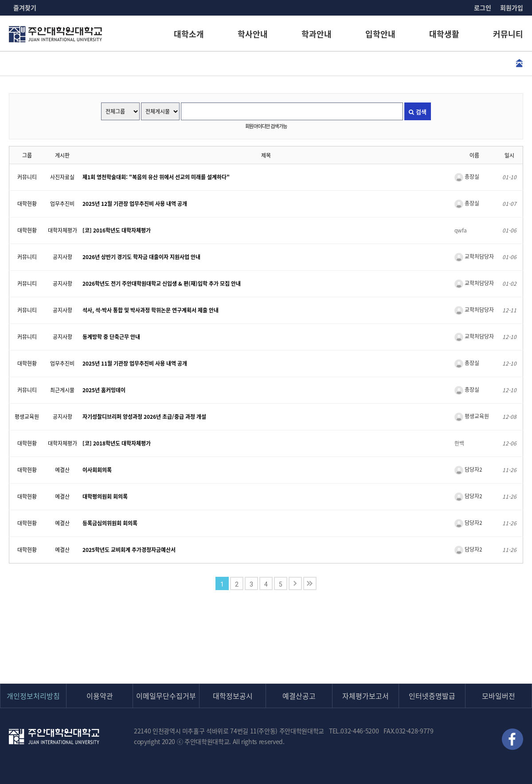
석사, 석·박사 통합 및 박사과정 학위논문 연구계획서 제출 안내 (151, 310)
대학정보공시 (233, 696)
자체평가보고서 (366, 696)
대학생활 (444, 34)
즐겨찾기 (25, 8)
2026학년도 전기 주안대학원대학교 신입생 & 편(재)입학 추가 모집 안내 (162, 284)
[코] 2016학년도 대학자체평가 (117, 230)
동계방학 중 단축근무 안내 (111, 337)
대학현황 (27, 204)
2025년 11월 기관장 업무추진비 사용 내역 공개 (135, 363)
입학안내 (380, 34)
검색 (418, 112)
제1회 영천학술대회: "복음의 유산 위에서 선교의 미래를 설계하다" (156, 177)
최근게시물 (62, 390)
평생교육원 (27, 417)
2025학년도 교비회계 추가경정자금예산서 (129, 550)
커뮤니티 (508, 34)
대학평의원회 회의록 (105, 496)
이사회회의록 (97, 470)
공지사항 (63, 257)
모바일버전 (499, 696)
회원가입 (512, 8)
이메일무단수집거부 (166, 696)
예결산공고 (299, 696)
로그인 (483, 8)
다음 (295, 583)
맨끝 (310, 583)
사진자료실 (62, 177)
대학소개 (189, 34)
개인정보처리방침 (33, 696)
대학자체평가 (63, 230)
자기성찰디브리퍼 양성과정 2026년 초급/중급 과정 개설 (144, 417)
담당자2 (468, 469)
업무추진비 (62, 204)
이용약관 (100, 696)
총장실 (467, 177)
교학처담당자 (474, 256)
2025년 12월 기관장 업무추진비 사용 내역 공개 (135, 204)
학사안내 (253, 34)
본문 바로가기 (0, 0)
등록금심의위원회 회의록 (110, 523)
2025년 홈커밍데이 (104, 390)
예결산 (62, 470)
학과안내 (317, 34)
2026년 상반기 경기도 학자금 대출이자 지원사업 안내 (141, 257)
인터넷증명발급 (432, 696)
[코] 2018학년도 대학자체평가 (117, 443)
